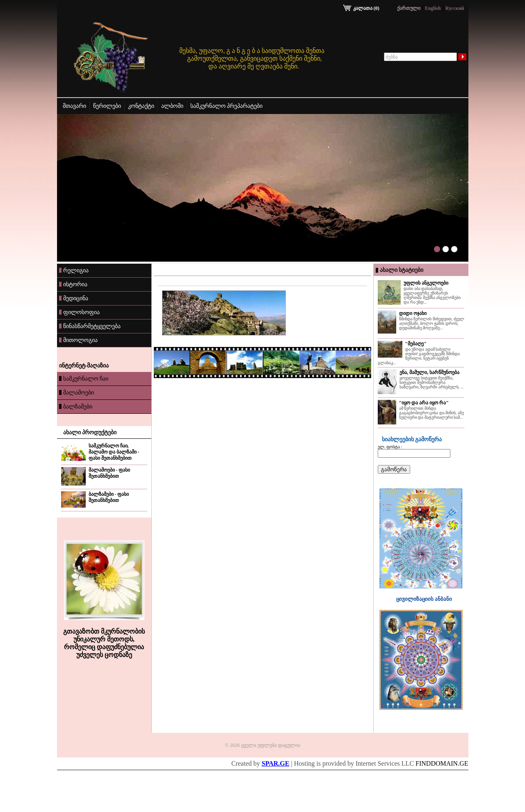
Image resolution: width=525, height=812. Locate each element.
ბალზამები (76, 406)
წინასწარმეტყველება (90, 326)
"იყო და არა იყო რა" (424, 403)
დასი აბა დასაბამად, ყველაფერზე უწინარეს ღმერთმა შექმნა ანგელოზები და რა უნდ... (432, 295)
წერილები (107, 106)
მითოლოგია (78, 340)
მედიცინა (74, 298)
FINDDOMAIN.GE (442, 763)
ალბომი (172, 106)
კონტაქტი (141, 106)
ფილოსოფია (79, 312)
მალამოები (76, 392)
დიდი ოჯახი (413, 313)
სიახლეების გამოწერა (412, 439)
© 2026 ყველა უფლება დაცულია (262, 745)
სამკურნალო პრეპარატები (227, 106)
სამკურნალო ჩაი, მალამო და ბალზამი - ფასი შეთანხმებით (114, 452)
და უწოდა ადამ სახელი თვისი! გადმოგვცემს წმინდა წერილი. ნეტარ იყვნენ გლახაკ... (419, 356)
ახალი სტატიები (402, 270)
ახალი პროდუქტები (90, 432)
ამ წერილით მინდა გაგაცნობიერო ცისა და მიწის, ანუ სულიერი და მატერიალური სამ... (432, 413)
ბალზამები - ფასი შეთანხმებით (109, 497)
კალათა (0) (362, 8)
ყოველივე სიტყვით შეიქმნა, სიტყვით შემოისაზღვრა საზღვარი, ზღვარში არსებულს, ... (431, 382)
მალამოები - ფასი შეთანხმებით (110, 473)
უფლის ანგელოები (426, 283)
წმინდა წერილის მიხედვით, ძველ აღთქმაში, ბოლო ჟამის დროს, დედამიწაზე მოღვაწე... (432, 323)
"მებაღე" (416, 344)
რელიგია (74, 270)
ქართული (409, 8)
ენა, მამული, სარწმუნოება (429, 372)
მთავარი (74, 106)
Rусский (455, 8)
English (433, 8)
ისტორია (73, 284)
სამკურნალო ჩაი (84, 379)
